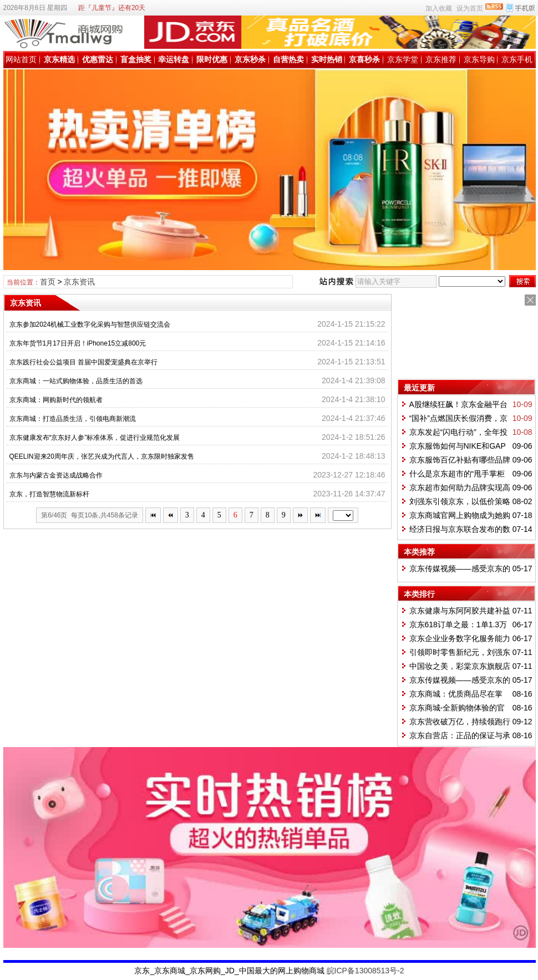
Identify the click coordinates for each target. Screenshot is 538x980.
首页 (48, 282)
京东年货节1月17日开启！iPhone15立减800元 (78, 343)
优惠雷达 (98, 59)
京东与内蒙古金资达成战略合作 (56, 475)
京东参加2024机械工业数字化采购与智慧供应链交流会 (90, 324)
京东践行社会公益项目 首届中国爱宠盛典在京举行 (83, 362)
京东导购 (479, 59)
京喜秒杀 (364, 59)
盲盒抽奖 (136, 59)
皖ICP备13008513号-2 (366, 971)
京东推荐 (441, 59)
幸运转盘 (174, 59)
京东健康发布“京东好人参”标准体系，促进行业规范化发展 (95, 438)
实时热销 (327, 59)
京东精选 (59, 59)
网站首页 (21, 59)
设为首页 (470, 8)
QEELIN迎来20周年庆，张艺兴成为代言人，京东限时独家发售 (102, 456)
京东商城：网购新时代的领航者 (56, 400)
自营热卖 (288, 59)
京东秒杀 (250, 59)
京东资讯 (79, 282)
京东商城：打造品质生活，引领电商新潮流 (73, 419)
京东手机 (517, 59)
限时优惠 (212, 59)
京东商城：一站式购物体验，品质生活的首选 (76, 381)
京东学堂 (403, 59)
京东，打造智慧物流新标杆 (49, 494)
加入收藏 (439, 8)
